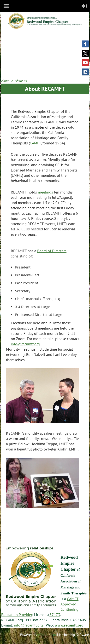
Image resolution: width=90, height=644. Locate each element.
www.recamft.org (69, 625)
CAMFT (35, 143)
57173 (55, 615)
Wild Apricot (47, 635)
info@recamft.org (25, 344)
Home (5, 81)
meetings (45, 192)
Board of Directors (52, 251)
